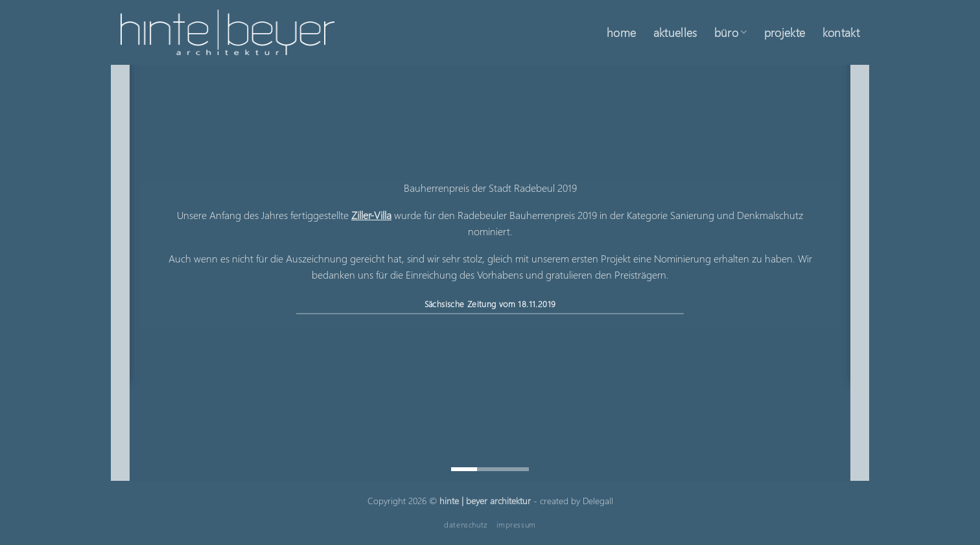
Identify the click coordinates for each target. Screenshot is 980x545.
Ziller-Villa (371, 214)
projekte (785, 32)
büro (731, 32)
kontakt (841, 32)
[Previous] (120, 272)
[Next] (860, 272)
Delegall (598, 500)
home (621, 32)
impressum (516, 524)
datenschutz (466, 524)
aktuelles (675, 32)
